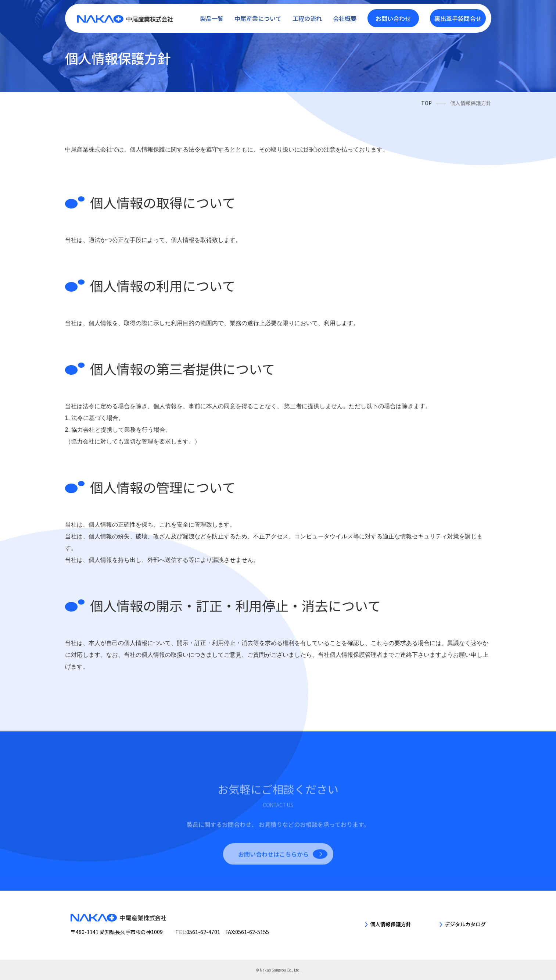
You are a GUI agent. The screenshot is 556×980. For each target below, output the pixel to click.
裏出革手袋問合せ (458, 17)
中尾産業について (258, 17)
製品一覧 (212, 17)
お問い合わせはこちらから (273, 872)
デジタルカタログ (465, 924)
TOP (426, 103)
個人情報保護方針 (391, 924)
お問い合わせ (393, 17)
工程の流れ (307, 17)
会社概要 (345, 17)
